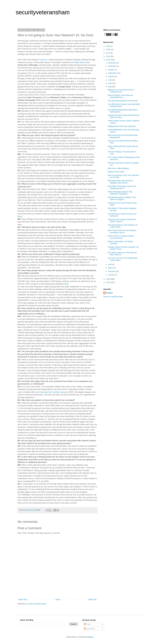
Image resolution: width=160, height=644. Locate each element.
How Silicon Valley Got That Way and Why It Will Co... (122, 254)
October (112, 70)
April (110, 264)
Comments (89, 629)
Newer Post (23, 600)
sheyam (110, 293)
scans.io (44, 60)
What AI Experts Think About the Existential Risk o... (120, 96)
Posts (87, 624)
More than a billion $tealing (118, 168)
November (112, 66)
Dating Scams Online (116, 172)
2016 (108, 56)
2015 (108, 60)
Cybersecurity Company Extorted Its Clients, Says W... (122, 220)
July (110, 80)
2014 (108, 279)
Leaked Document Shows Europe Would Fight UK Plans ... (124, 116)
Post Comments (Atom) (37, 604)
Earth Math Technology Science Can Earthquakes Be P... (122, 187)
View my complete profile (113, 297)
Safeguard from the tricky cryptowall (122, 126)
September (113, 73)
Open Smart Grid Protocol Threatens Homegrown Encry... (122, 231)
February (112, 271)
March (111, 268)
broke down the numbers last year (54, 392)
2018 (108, 50)
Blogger (90, 637)
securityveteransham (43, 12)
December (112, 63)
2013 (108, 282)
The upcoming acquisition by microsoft (123, 101)
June (110, 83)
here (19, 216)
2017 (108, 53)
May (110, 87)
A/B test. (31, 260)
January (112, 275)
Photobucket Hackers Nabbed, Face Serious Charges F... (122, 198)
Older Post (92, 600)
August (111, 76)
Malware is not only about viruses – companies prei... (121, 91)
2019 (108, 46)
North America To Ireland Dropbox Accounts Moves (121, 237)
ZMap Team (79, 62)
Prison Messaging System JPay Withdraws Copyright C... (120, 193)
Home (58, 600)
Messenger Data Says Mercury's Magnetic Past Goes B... (120, 182)
